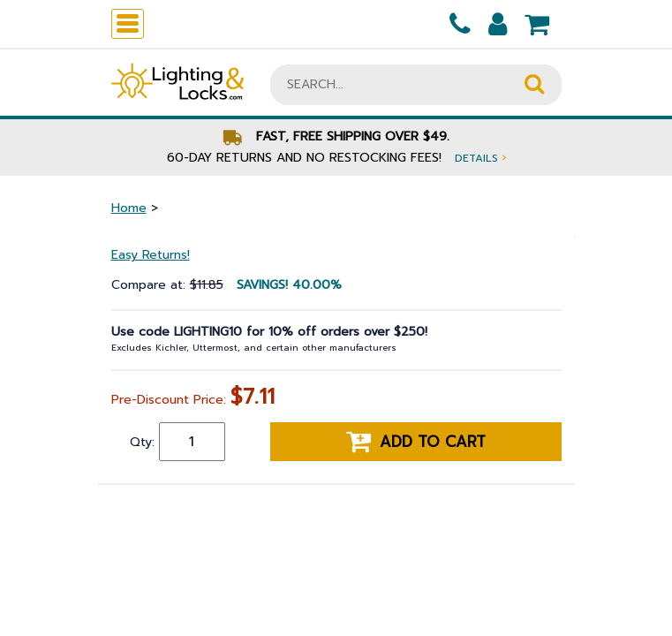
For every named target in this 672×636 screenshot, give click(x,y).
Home (129, 208)
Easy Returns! (151, 255)
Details (480, 158)
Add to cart (416, 442)
